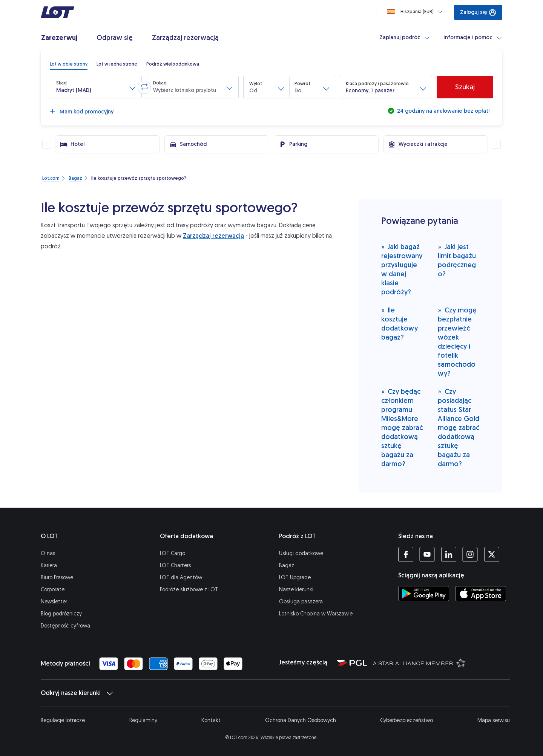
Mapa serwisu (494, 720)
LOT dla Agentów (181, 578)
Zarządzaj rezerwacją (213, 236)
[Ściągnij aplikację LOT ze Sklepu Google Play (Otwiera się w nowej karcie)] (424, 594)
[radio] (69, 64)
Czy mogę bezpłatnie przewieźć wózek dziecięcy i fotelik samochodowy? (457, 342)
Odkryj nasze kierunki (77, 693)
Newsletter (54, 602)
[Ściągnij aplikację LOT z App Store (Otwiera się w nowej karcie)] (481, 594)
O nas (48, 553)
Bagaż (287, 565)
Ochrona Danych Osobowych (301, 720)
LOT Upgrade (295, 578)
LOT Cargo (173, 553)
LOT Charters (175, 565)
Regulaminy (143, 720)
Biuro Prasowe (57, 578)
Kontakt (211, 720)
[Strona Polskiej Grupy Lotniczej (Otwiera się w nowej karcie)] (352, 663)
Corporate (53, 590)
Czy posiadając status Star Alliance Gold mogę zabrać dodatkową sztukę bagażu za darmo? (459, 428)
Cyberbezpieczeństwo (406, 720)
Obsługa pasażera (301, 602)
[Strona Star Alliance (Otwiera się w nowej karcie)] (419, 663)
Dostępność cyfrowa (65, 626)
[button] (96, 87)
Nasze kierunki (296, 590)
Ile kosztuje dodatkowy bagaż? (400, 324)
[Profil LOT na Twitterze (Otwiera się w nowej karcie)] (492, 554)
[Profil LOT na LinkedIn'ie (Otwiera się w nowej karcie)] (449, 554)
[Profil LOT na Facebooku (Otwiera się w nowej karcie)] (406, 554)
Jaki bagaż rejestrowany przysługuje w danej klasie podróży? (402, 269)
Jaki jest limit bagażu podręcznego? (457, 260)
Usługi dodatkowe (301, 553)
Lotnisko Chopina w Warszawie (316, 614)
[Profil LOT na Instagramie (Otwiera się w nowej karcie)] (470, 554)
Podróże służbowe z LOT (189, 590)
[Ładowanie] (416, 12)
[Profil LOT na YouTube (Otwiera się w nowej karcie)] (427, 554)
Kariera (49, 565)
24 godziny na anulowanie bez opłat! (443, 111)
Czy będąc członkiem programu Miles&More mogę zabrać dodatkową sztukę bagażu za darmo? (402, 428)
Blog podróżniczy (61, 614)
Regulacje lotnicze (63, 720)
